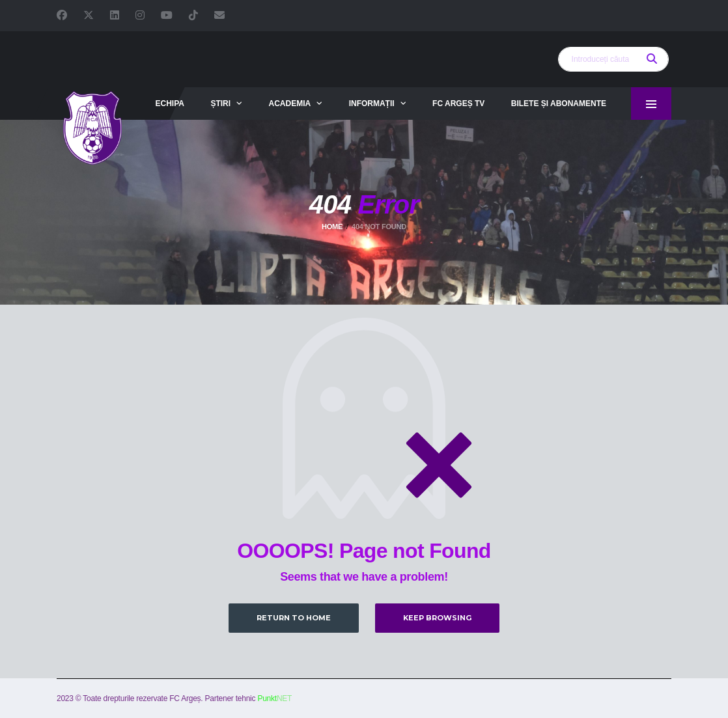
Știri (220, 104)
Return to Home (294, 618)
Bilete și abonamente (559, 104)
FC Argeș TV (458, 104)
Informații (372, 104)
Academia (290, 104)
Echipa (169, 104)
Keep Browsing (437, 618)
